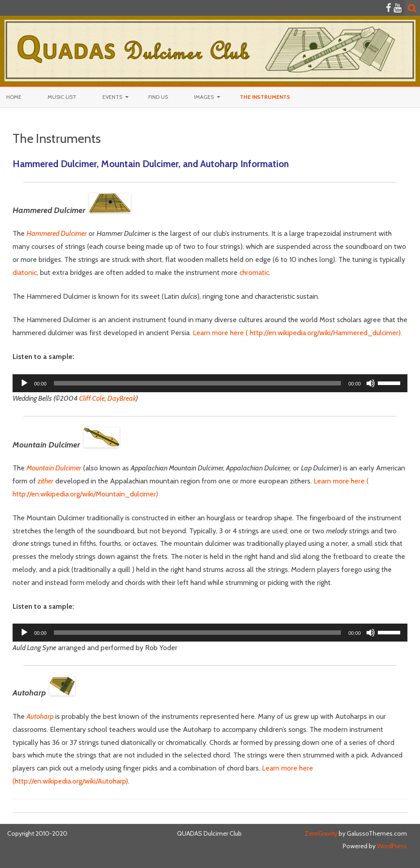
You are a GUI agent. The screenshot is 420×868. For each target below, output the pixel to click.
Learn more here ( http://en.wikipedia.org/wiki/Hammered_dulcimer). (297, 333)
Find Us (158, 97)
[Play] (24, 383)
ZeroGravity (321, 833)
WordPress (391, 846)
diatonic (25, 272)
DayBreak (122, 398)
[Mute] (371, 383)
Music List (62, 97)
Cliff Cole (91, 398)
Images (204, 97)
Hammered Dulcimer (57, 233)
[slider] (198, 383)
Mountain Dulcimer (54, 468)
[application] (210, 383)
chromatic (254, 272)
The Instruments (265, 97)
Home (14, 97)
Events (112, 97)
